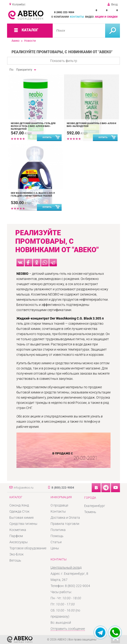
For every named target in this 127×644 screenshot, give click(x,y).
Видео (89, 17)
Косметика (18, 530)
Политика (58, 530)
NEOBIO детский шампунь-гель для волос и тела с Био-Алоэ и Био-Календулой (33, 126)
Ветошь (15, 560)
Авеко (16, 41)
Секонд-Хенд (19, 505)
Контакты (77, 17)
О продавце (59, 505)
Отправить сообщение (68, 629)
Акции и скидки (106, 17)
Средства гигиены (23, 524)
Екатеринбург (95, 506)
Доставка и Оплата (65, 518)
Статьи (56, 542)
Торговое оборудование (28, 548)
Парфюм (16, 536)
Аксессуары (19, 542)
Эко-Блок (16, 554)
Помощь (57, 536)
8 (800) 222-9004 (64, 12)
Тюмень (90, 512)
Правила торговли (65, 524)
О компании (60, 17)
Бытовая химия (22, 518)
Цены (55, 548)
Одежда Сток (19, 511)
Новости (30, 41)
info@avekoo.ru (24, 488)
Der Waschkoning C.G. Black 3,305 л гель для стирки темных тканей (33, 194)
